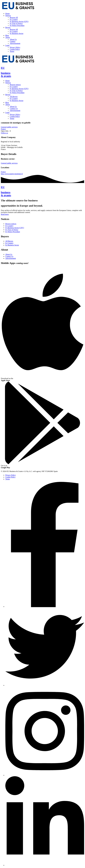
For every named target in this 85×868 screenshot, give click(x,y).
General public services (9, 127)
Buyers (8, 27)
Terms (12, 51)
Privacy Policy (15, 47)
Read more (5, 214)
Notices (8, 16)
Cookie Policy (15, 49)
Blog (7, 35)
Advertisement (15, 43)
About (8, 37)
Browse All (14, 18)
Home (8, 14)
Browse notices (15, 85)
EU (3, 68)
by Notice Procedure (17, 25)
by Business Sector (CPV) (19, 22)
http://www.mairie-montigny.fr (12, 174)
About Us (13, 39)
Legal (7, 45)
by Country (14, 20)
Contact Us (14, 109)
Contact (13, 41)
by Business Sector (17, 33)
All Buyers (14, 97)
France (3, 129)
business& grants (6, 74)
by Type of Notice (16, 23)
